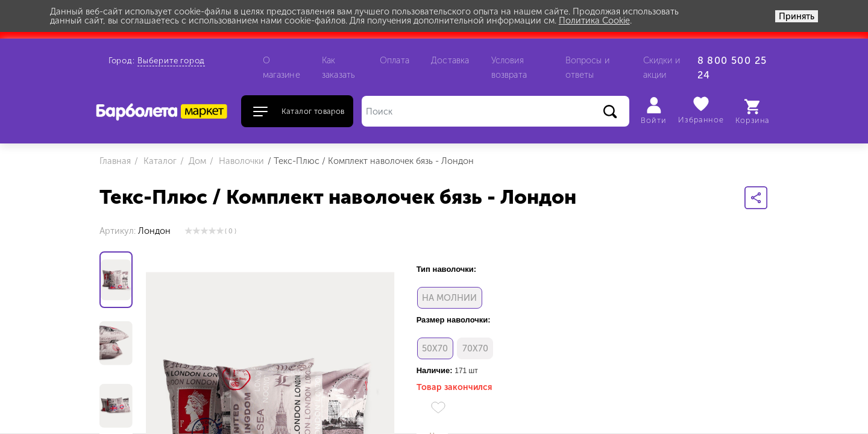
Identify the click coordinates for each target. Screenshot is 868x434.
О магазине (281, 68)
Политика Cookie (594, 20)
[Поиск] (495, 111)
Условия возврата (509, 68)
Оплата (395, 60)
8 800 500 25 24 (732, 68)
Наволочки (240, 161)
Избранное (701, 110)
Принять (797, 16)
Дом (196, 161)
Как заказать (338, 68)
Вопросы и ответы (587, 68)
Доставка (450, 60)
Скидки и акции (662, 68)
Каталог (159, 161)
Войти (654, 111)
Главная (115, 161)
